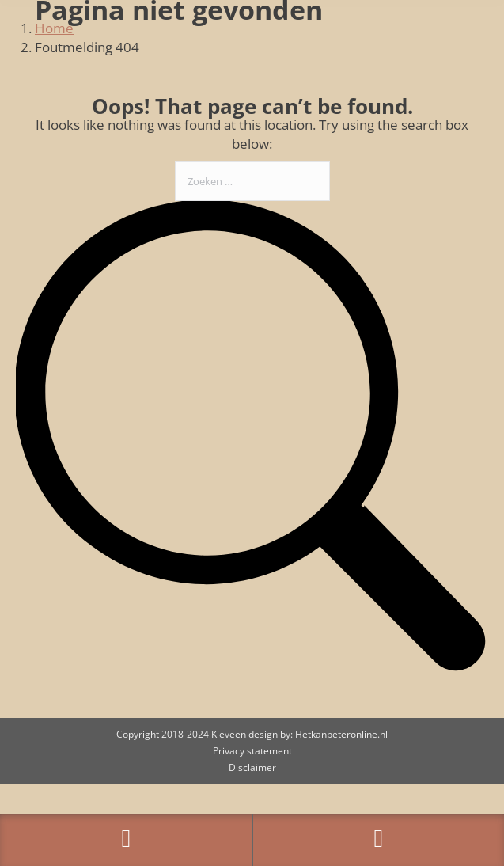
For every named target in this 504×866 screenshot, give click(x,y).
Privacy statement (252, 751)
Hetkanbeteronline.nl (341, 734)
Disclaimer (252, 767)
